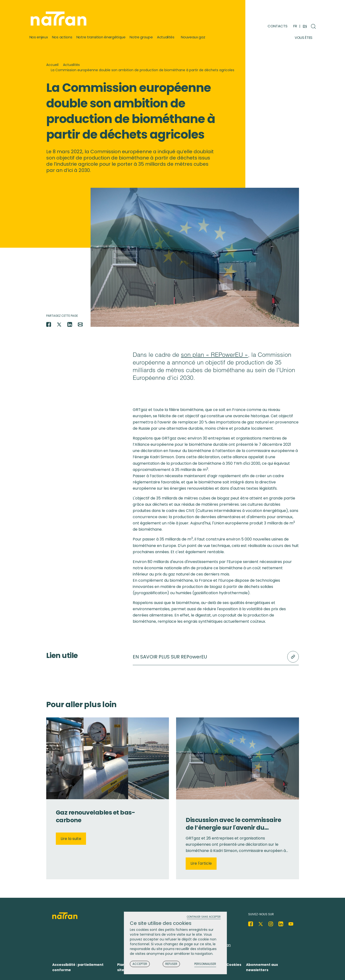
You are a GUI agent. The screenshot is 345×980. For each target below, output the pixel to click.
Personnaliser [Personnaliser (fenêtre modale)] (205, 964)
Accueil (52, 65)
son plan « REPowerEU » (214, 355)
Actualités (71, 65)
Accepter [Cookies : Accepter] (140, 964)
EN (305, 26)
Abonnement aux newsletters (262, 967)
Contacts (278, 26)
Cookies (234, 965)
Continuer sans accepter (204, 917)
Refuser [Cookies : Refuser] (171, 964)
